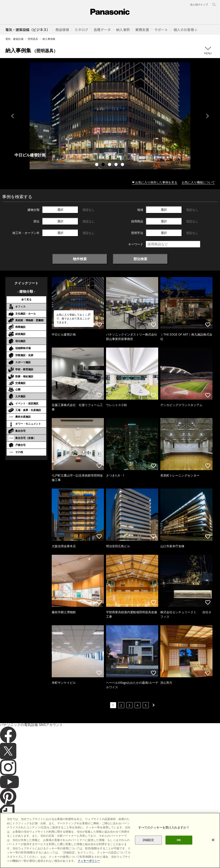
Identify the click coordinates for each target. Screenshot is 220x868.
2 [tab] (104, 165)
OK (179, 840)
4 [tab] (117, 165)
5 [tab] (123, 165)
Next (208, 116)
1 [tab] (97, 165)
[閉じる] (213, 840)
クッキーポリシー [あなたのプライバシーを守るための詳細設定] (89, 861)
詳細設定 (148, 840)
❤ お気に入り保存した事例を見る (155, 182)
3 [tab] (110, 165)
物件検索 (80, 259)
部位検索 (140, 259)
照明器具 (33, 39)
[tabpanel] (110, 116)
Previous (12, 116)
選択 (60, 210)
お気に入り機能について (198, 182)
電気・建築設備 (14, 39)
